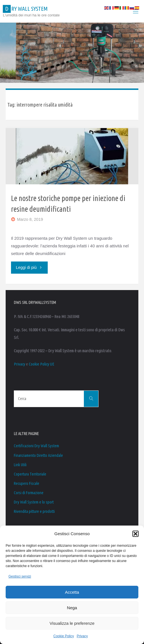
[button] (136, 534)
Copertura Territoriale (30, 474)
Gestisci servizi (20, 576)
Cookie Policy (64, 636)
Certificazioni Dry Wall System (36, 446)
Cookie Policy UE (42, 364)
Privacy (82, 636)
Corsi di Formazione (29, 493)
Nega (72, 608)
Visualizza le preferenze (72, 623)
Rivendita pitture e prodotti (34, 511)
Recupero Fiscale (27, 483)
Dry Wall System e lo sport (34, 502)
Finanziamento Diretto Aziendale (38, 455)
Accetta (72, 592)
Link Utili (20, 465)
